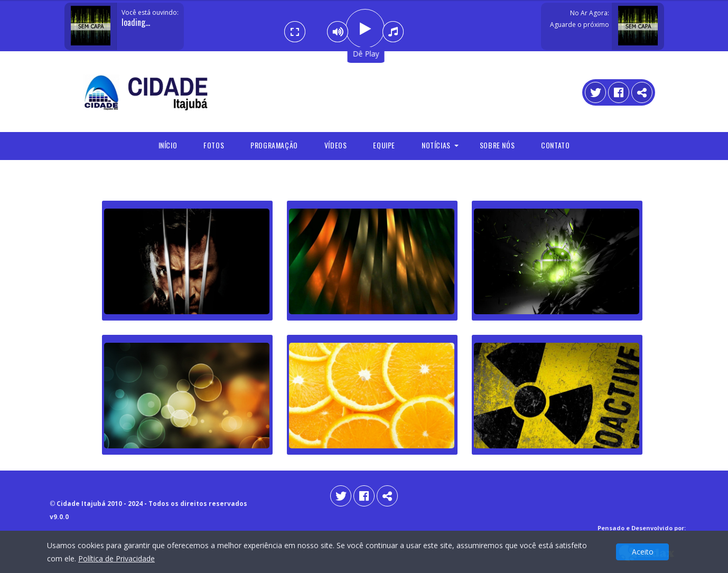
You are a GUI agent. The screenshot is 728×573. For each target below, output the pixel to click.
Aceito (643, 552)
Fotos (214, 145)
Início (168, 145)
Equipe (384, 145)
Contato (555, 145)
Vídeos (336, 145)
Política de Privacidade (116, 558)
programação (274, 145)
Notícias (436, 145)
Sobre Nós (497, 145)
